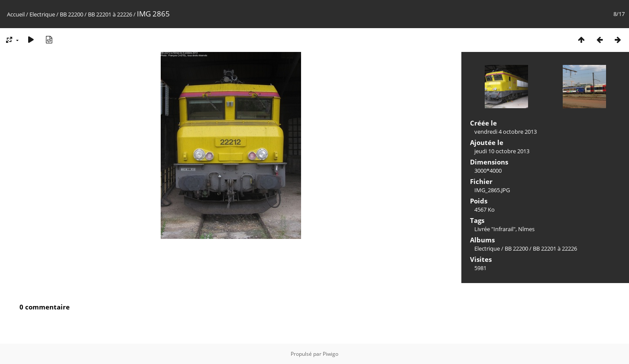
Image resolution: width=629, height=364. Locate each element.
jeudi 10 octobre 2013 (502, 151)
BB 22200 (71, 14)
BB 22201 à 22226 (110, 14)
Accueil (16, 14)
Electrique (42, 14)
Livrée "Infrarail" (495, 229)
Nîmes (526, 229)
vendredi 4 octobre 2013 (506, 132)
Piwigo (331, 354)
